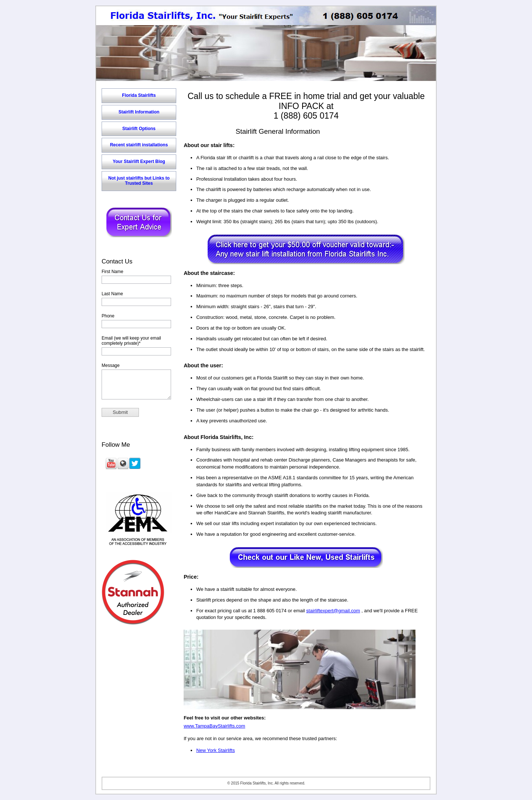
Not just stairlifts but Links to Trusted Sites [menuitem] (139, 181)
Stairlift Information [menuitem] (139, 112)
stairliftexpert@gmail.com (333, 611)
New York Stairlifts (216, 750)
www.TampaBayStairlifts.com (214, 726)
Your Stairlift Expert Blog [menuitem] (139, 161)
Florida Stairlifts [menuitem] (139, 95)
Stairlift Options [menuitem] (139, 129)
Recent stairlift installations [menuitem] (139, 145)
